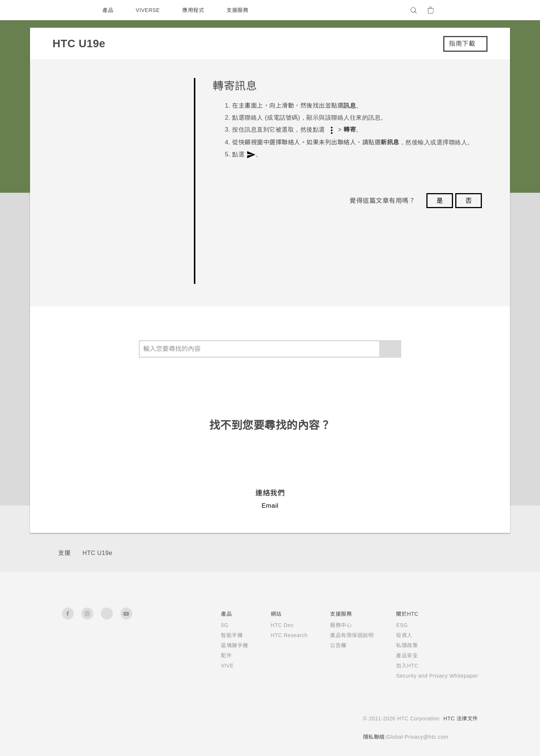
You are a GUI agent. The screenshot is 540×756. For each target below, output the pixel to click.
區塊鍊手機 (222, 645)
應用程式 (195, 10)
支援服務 (239, 10)
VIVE (215, 666)
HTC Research (278, 635)
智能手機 (219, 635)
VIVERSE (149, 10)
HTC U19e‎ (97, 553)
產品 (108, 10)
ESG (393, 625)
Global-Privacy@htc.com (415, 737)
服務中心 (331, 625)
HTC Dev (271, 625)
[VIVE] (468, 10)
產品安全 (397, 655)
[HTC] (71, 10)
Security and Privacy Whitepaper (433, 676)
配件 (214, 655)
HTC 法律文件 (460, 718)
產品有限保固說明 (342, 635)
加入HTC (398, 666)
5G (212, 625)
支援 (64, 553)
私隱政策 (397, 645)
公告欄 (329, 645)
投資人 (395, 635)
